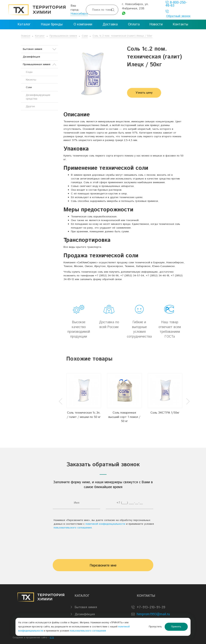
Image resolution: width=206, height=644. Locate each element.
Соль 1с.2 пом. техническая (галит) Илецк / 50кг (122, 36)
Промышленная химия (63, 36)
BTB (52, 638)
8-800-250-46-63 (176, 4)
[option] (84, 398)
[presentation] (103, 542)
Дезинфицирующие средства (38, 97)
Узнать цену (144, 93)
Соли (85, 36)
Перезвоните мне (103, 566)
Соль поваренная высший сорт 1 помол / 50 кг (124, 417)
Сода (29, 72)
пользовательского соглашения (73, 528)
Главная (26, 36)
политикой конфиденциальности (105, 524)
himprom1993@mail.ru (153, 614)
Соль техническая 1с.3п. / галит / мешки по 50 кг (84, 415)
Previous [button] (61, 401)
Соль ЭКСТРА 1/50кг (165, 413)
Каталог (40, 36)
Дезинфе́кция (31, 57)
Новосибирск (79, 14)
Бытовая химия (39, 49)
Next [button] (188, 401)
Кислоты (31, 80)
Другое (30, 106)
